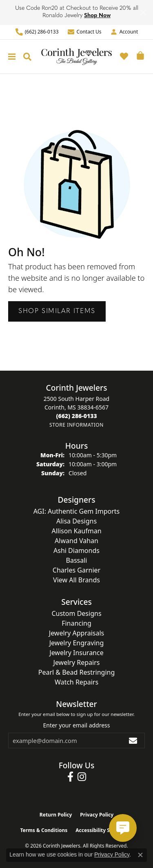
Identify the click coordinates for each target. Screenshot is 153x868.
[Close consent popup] (140, 855)
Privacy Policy (97, 815)
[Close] (143, 12)
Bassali (77, 560)
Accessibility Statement (104, 830)
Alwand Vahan (76, 541)
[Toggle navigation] (10, 57)
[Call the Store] (76, 416)
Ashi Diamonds (76, 550)
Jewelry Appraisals (76, 633)
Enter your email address (76, 725)
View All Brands (76, 580)
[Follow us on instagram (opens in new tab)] (82, 777)
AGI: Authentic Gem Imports (77, 511)
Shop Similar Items (57, 311)
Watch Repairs (76, 682)
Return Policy (56, 815)
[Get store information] (76, 425)
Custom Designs (76, 613)
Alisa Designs (76, 521)
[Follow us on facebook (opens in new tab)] (70, 777)
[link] (37, 32)
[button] (124, 32)
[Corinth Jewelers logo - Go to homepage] (76, 57)
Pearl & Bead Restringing (77, 672)
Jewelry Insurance (76, 653)
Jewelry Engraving (77, 643)
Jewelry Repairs (77, 662)
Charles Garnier (76, 570)
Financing (76, 623)
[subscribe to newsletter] (133, 740)
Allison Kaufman (76, 531)
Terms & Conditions (44, 830)
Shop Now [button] (97, 16)
